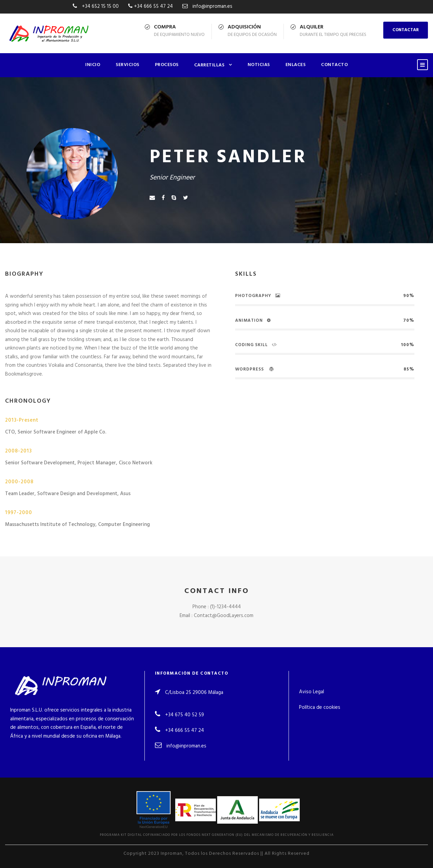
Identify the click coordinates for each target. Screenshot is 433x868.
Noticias (259, 65)
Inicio (93, 65)
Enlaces (296, 65)
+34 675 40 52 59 (185, 715)
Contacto (334, 65)
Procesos (167, 65)
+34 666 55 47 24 (185, 731)
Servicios (128, 65)
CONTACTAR (406, 30)
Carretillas (209, 65)
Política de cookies (320, 707)
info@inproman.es (186, 746)
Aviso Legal (312, 692)
